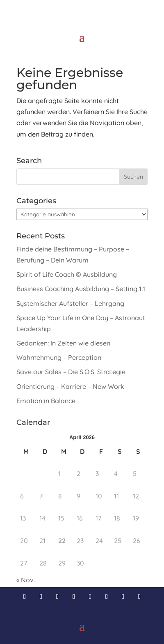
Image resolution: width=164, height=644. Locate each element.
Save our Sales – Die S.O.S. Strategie (71, 372)
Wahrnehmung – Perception (59, 357)
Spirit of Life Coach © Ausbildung (67, 274)
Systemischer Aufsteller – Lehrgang (70, 303)
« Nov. (26, 580)
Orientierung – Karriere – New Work (70, 386)
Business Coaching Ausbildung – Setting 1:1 (81, 289)
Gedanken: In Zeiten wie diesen (63, 343)
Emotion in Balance (46, 401)
